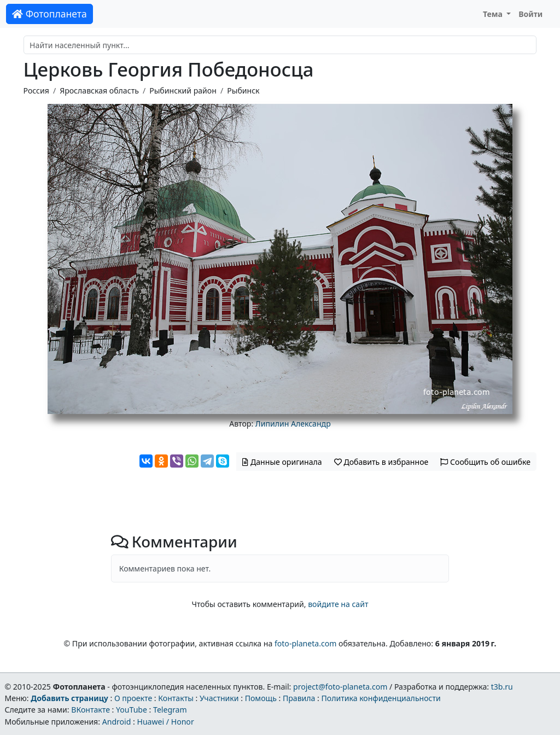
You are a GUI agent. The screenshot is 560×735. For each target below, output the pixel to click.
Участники (219, 698)
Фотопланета (49, 14)
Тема (494, 14)
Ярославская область (99, 91)
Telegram (170, 710)
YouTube (132, 710)
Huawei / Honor (165, 722)
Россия (36, 91)
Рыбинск (243, 91)
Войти (530, 14)
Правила (299, 698)
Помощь (261, 698)
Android (117, 722)
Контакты (176, 698)
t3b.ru (502, 687)
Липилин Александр (293, 424)
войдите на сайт (338, 604)
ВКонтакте (91, 710)
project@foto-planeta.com (340, 687)
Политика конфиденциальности (381, 698)
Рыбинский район (183, 91)
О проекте (133, 698)
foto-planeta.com (306, 643)
